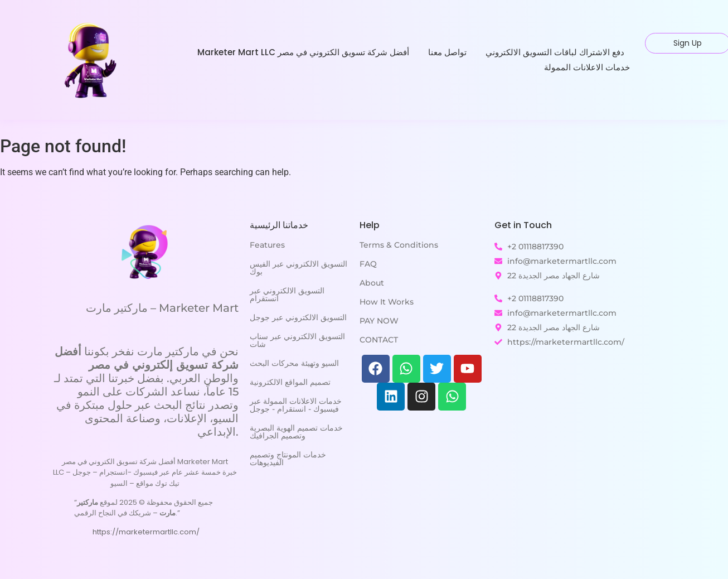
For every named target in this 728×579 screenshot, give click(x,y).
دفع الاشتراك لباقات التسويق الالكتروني (555, 52)
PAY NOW (379, 321)
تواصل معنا (447, 52)
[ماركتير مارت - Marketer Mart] (145, 251)
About (372, 283)
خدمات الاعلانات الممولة (587, 67)
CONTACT (379, 340)
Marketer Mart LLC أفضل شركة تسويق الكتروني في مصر (303, 52)
